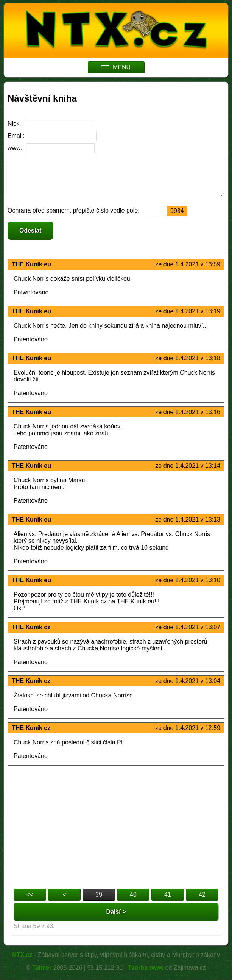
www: (15, 148)
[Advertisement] (116, 822)
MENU (116, 67)
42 (202, 895)
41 (168, 895)
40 (133, 895)
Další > (116, 912)
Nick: (14, 124)
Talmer (42, 968)
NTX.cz (22, 955)
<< (30, 895)
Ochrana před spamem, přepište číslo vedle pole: (74, 210)
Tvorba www (146, 968)
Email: (16, 136)
